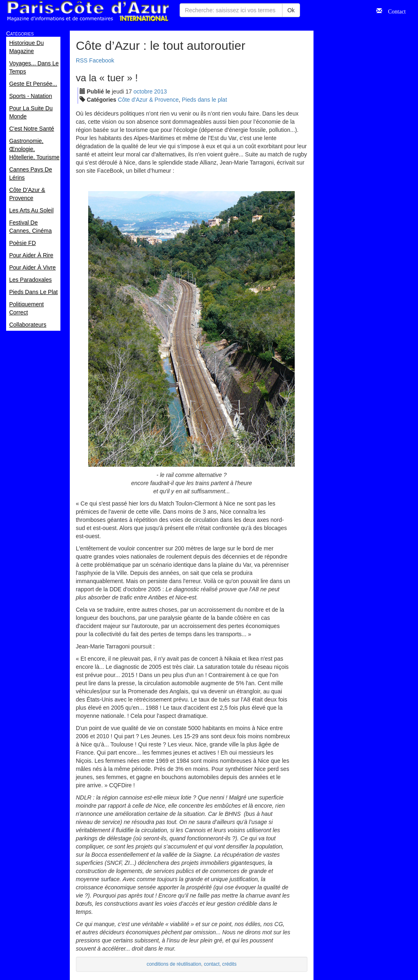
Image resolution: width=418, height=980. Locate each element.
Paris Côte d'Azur (88, 11)
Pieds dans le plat (205, 100)
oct (143, 91)
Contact (394, 11)
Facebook (101, 60)
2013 (161, 91)
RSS (82, 60)
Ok (291, 10)
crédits (229, 964)
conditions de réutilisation (174, 964)
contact (211, 964)
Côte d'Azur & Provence (148, 100)
